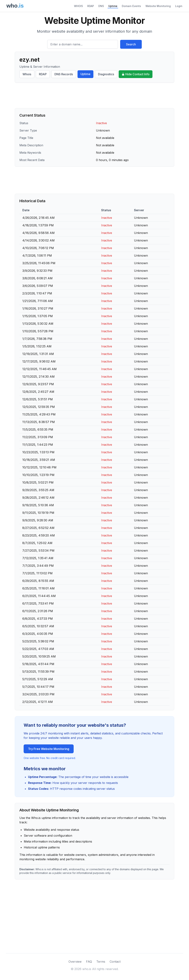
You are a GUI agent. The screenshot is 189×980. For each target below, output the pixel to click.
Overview (75, 962)
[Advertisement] (94, 95)
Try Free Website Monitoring (49, 749)
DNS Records (64, 74)
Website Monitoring (158, 6)
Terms (101, 962)
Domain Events (131, 6)
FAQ (89, 962)
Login (179, 6)
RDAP (91, 6)
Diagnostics (106, 74)
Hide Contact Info (136, 74)
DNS (101, 6)
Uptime (113, 6)
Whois (27, 74)
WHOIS (78, 6)
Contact (115, 962)
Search (131, 44)
